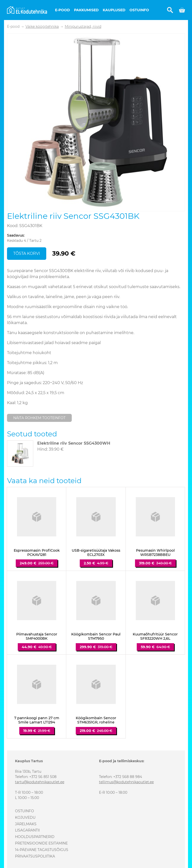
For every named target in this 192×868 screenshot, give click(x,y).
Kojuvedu (25, 817)
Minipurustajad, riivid (83, 27)
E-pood (62, 10)
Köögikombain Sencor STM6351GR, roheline (96, 720)
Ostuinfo (139, 10)
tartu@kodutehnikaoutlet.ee (40, 782)
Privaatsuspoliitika (35, 856)
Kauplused (114, 10)
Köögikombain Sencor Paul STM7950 (96, 636)
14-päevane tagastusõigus (42, 850)
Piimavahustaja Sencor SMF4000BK (37, 636)
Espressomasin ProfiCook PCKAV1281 (37, 553)
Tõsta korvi (27, 253)
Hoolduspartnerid (35, 837)
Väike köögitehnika (42, 27)
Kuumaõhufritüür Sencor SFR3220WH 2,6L (155, 636)
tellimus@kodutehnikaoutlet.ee (126, 782)
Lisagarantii (27, 830)
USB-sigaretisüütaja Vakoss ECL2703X (96, 553)
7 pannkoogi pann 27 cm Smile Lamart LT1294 (37, 720)
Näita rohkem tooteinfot (39, 418)
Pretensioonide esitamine (41, 843)
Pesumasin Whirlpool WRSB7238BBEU (155, 553)
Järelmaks (26, 824)
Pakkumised (86, 10)
